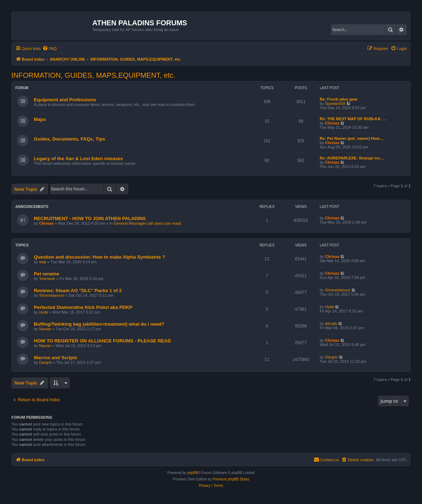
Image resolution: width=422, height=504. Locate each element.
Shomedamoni (52, 295)
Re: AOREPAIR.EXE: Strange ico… (352, 158)
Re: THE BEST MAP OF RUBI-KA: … (353, 119)
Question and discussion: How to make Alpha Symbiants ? (99, 257)
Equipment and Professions (65, 100)
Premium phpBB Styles (231, 479)
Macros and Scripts (56, 358)
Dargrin (46, 362)
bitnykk (331, 324)
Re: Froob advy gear (339, 99)
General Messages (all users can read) (148, 223)
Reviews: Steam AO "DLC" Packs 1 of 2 (78, 291)
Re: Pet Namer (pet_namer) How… (352, 138)
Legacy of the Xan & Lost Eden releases (78, 159)
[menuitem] (50, 49)
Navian (45, 329)
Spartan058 (335, 103)
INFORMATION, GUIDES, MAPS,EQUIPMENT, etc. (93, 75)
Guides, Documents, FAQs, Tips (70, 139)
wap (43, 262)
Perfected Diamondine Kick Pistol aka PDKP (83, 307)
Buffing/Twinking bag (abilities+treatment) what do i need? (99, 324)
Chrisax (332, 123)
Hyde (44, 312)
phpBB (192, 473)
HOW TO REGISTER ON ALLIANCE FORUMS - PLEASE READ (102, 341)
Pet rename (47, 274)
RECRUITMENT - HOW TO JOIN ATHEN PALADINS (90, 218)
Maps (40, 119)
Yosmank (47, 279)
